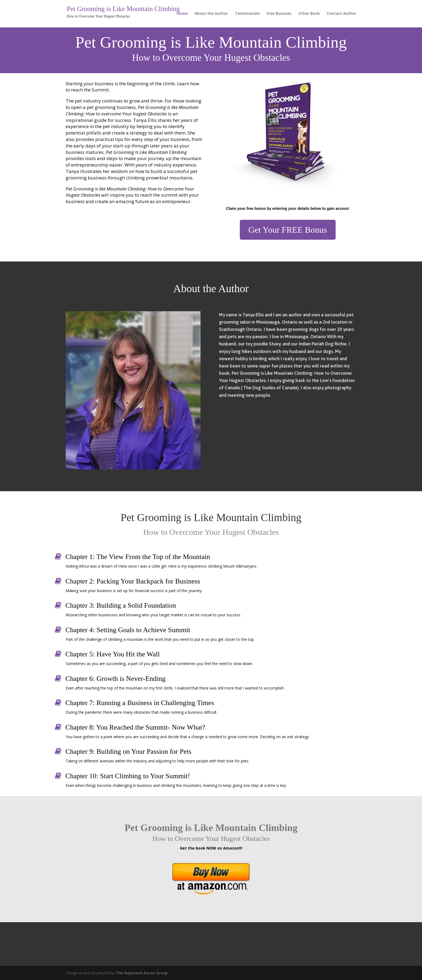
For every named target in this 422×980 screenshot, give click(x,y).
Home (182, 14)
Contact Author (342, 14)
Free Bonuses (279, 14)
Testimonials (247, 14)
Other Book (309, 14)
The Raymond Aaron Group (142, 973)
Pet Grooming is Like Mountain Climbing (123, 9)
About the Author (211, 14)
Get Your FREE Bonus (288, 230)
